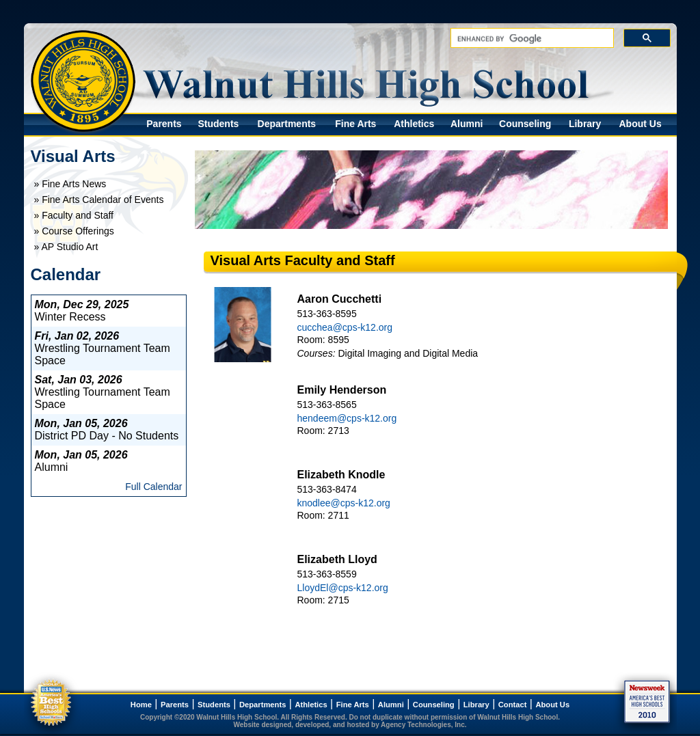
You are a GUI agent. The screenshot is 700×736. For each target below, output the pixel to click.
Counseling (525, 124)
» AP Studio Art (66, 247)
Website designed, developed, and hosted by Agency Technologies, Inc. (350, 725)
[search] (531, 39)
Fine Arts (355, 124)
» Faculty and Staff (74, 215)
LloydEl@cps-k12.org (343, 588)
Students (218, 124)
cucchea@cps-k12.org (345, 327)
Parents (164, 124)
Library (585, 124)
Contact (513, 705)
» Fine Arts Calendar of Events (99, 200)
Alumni (467, 124)
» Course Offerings (74, 231)
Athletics (414, 124)
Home (141, 705)
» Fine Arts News (70, 184)
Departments (287, 124)
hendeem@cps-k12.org (347, 418)
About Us (640, 124)
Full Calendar (153, 487)
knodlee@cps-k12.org (344, 503)
